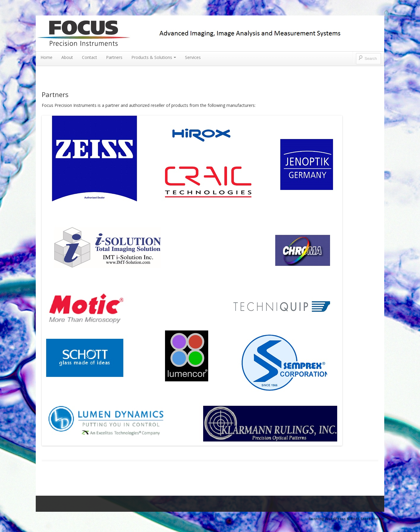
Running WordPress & (330, 519)
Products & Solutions (154, 57)
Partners (114, 57)
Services (193, 57)
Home (46, 57)
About (67, 57)
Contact (90, 57)
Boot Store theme (367, 519)
